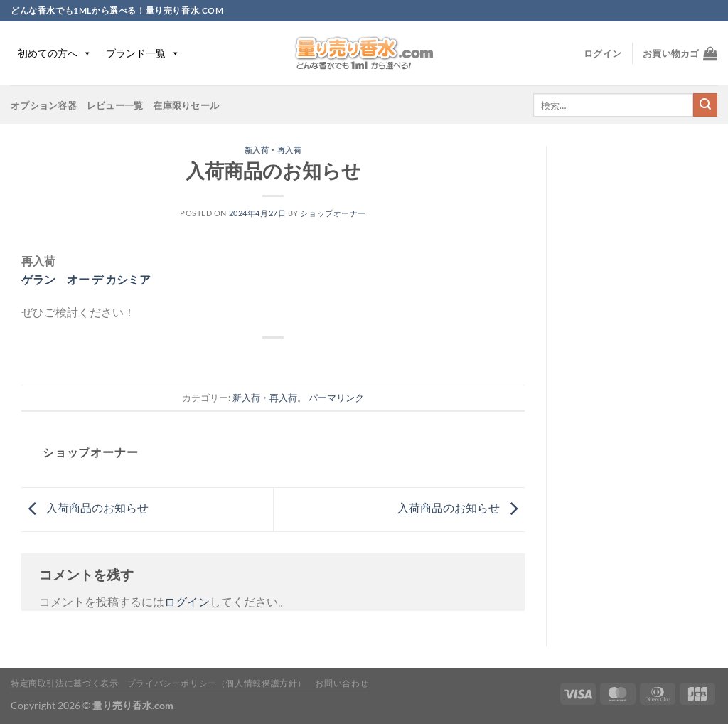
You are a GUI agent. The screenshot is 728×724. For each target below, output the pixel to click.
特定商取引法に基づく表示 (64, 683)
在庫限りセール (186, 105)
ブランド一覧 (143, 53)
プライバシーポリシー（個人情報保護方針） (217, 683)
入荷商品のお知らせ (85, 507)
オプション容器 (44, 105)
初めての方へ (55, 53)
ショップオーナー (333, 213)
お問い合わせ (342, 683)
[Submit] (705, 105)
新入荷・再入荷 (273, 150)
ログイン (187, 601)
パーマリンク (336, 398)
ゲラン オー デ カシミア (86, 279)
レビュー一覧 (115, 105)
